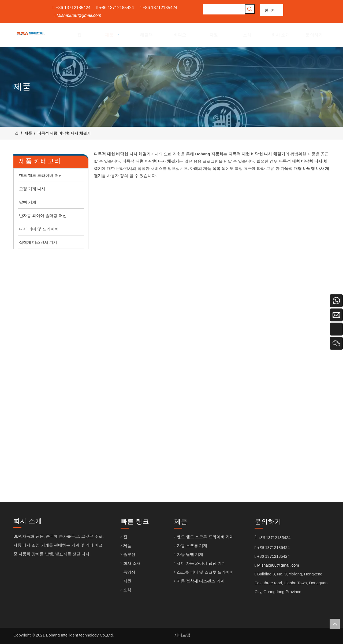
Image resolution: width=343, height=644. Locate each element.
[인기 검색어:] (250, 9)
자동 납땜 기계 (190, 554)
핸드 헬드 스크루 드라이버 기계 (205, 537)
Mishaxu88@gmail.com (79, 15)
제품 (127, 546)
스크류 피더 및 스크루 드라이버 (205, 572)
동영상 (129, 572)
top (335, 624)
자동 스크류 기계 (192, 546)
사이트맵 (182, 635)
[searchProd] (224, 9)
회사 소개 (132, 563)
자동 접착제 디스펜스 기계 (201, 581)
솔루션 (129, 554)
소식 (127, 590)
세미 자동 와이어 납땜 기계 (201, 563)
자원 (127, 581)
